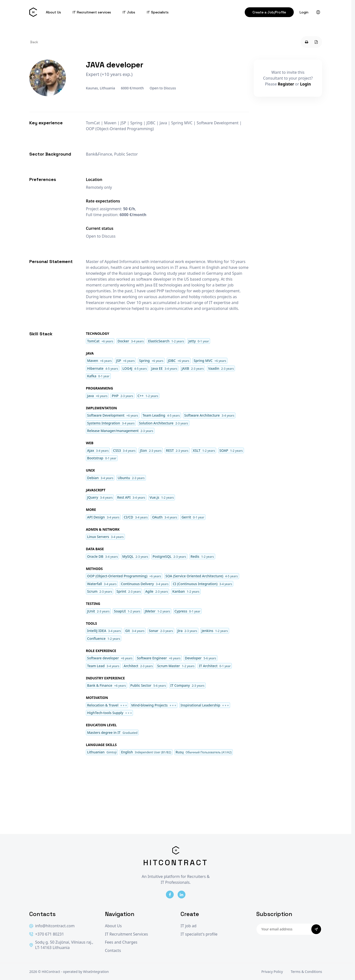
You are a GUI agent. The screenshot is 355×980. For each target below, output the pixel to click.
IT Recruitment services (92, 12)
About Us (53, 12)
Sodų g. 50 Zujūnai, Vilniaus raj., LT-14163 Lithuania (61, 945)
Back (34, 42)
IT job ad (188, 926)
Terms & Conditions (307, 972)
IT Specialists (158, 12)
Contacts (113, 951)
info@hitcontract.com (52, 926)
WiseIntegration (96, 972)
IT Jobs (129, 12)
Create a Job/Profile (269, 12)
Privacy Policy (272, 972)
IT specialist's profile (199, 934)
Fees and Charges (121, 942)
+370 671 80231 (47, 934)
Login (304, 12)
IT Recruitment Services (126, 934)
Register (286, 84)
